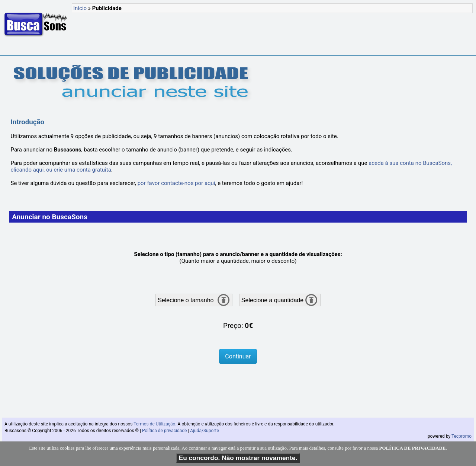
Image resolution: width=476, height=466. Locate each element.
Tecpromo (461, 436)
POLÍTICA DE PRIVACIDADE (413, 451)
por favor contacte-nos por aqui (176, 183)
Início (80, 8)
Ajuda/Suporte (205, 431)
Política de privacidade (165, 431)
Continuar (238, 356)
